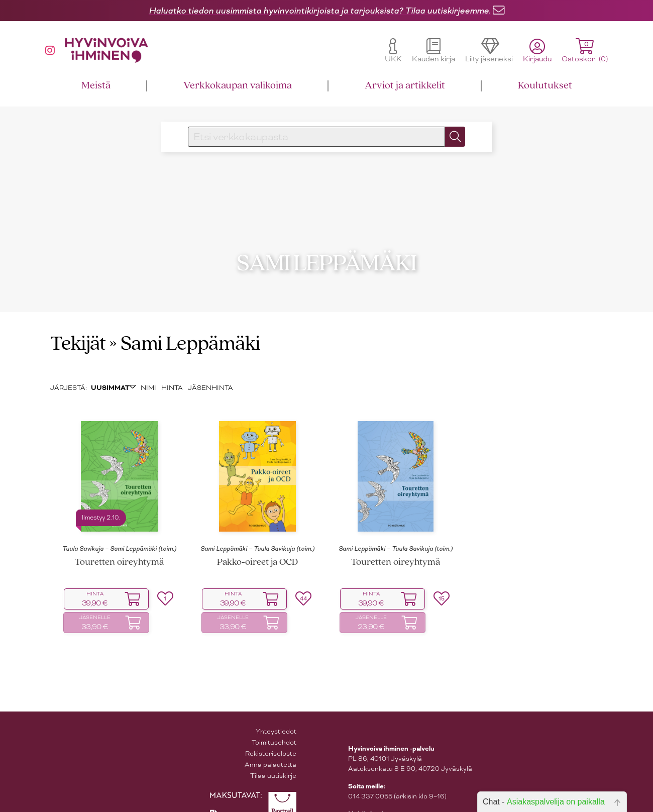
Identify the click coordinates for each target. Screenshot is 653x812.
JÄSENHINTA (210, 371)
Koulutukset (545, 86)
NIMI (148, 371)
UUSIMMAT (113, 371)
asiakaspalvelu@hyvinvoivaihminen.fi (406, 807)
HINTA (172, 371)
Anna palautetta (270, 747)
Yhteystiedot (276, 714)
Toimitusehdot (274, 725)
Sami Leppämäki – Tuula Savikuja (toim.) (257, 532)
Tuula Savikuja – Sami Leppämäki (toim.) (119, 532)
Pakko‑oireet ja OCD (257, 545)
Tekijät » (84, 327)
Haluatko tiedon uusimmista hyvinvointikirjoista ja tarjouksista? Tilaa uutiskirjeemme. (320, 11)
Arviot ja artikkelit (405, 86)
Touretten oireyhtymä (119, 545)
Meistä (96, 86)
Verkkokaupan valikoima (238, 86)
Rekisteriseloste (271, 736)
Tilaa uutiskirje (273, 758)
